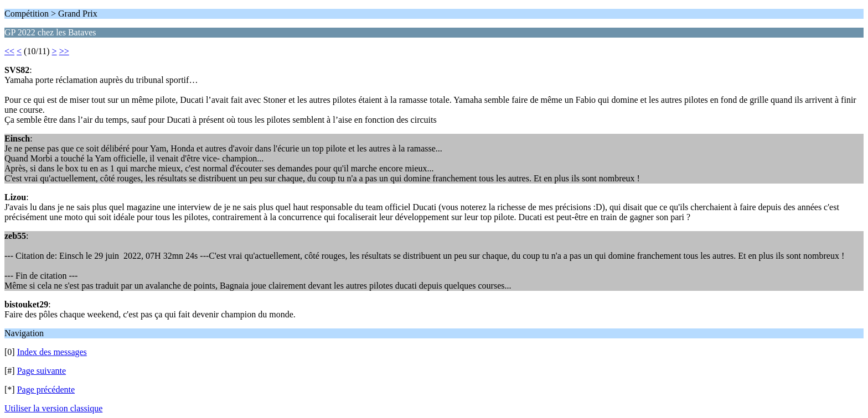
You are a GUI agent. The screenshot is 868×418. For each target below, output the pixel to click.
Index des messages (52, 352)
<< (9, 51)
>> (64, 51)
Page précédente (46, 390)
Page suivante (42, 371)
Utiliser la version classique (53, 408)
